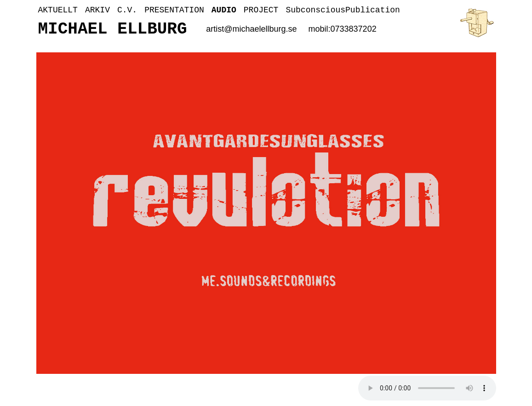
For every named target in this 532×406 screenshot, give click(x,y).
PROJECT (261, 10)
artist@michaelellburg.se (251, 29)
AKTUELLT (58, 10)
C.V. (127, 10)
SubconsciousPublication (343, 10)
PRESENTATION (174, 10)
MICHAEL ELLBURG (113, 29)
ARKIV (97, 10)
